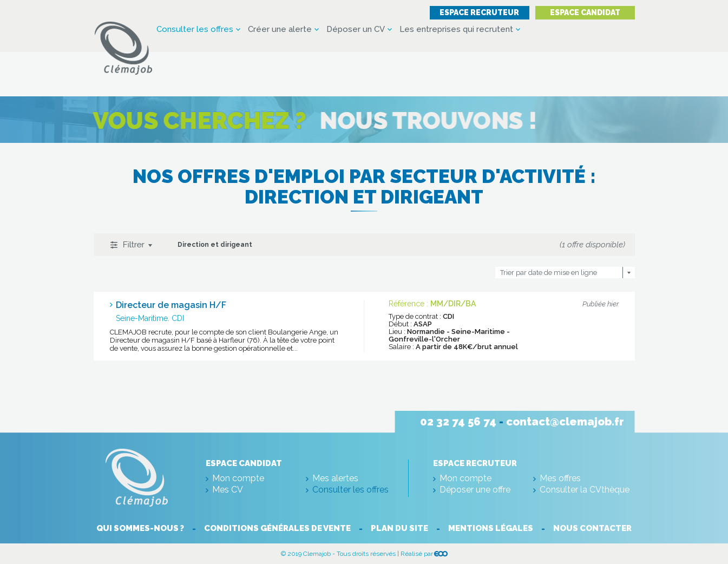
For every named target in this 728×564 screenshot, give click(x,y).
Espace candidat (585, 12)
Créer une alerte (280, 29)
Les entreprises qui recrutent (456, 29)
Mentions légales (491, 528)
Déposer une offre (475, 490)
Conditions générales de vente (277, 528)
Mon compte (238, 478)
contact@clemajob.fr (565, 422)
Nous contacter (592, 528)
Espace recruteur (479, 12)
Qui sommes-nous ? (140, 528)
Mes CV (228, 490)
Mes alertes (335, 478)
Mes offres (560, 478)
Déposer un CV (356, 29)
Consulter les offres (195, 29)
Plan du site (399, 528)
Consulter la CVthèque (585, 490)
